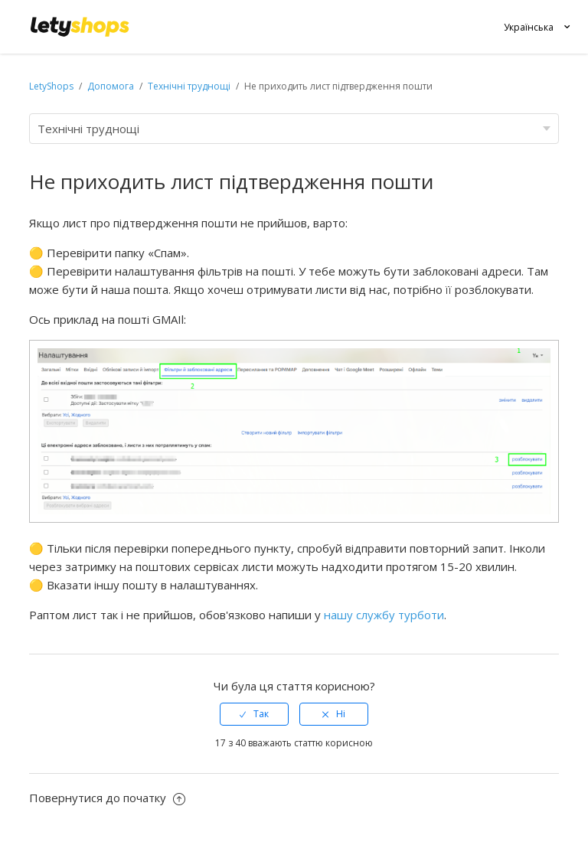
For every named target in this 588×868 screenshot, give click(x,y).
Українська (529, 27)
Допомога (112, 86)
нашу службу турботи (384, 615)
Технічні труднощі (189, 86)
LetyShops (51, 86)
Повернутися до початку (107, 798)
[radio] (254, 714)
